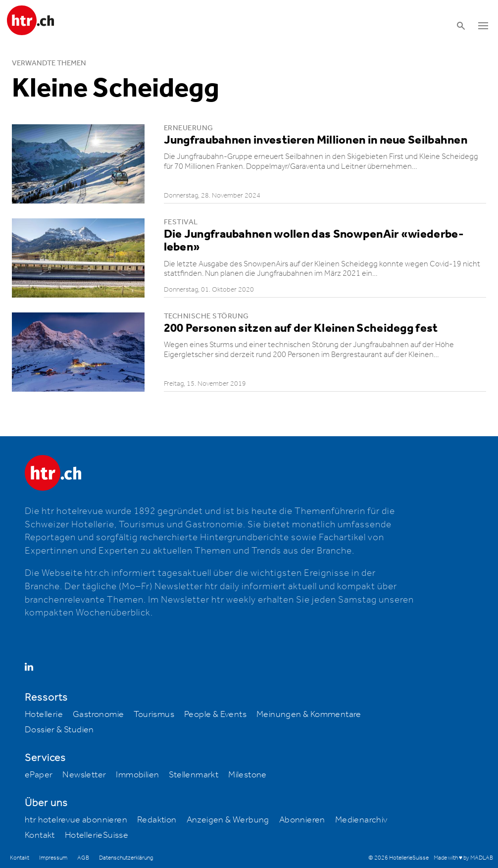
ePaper (39, 775)
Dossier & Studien (59, 730)
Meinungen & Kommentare (309, 715)
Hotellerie (44, 715)
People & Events (215, 715)
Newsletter (84, 775)
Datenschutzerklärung (126, 858)
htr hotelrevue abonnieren (76, 820)
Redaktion (157, 820)
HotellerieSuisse (97, 835)
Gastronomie (98, 715)
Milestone (248, 775)
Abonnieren (302, 820)
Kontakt (40, 835)
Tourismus (154, 715)
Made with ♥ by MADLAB (463, 858)
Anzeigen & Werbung (228, 820)
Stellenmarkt (194, 775)
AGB (83, 858)
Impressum (53, 858)
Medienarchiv (361, 820)
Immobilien (137, 775)
